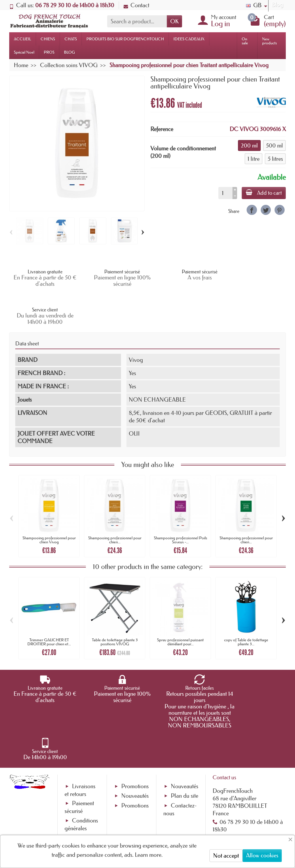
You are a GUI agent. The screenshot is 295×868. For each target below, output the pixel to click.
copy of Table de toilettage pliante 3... (246, 604)
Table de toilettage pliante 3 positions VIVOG (115, 604)
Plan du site (185, 733)
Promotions (135, 723)
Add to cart (263, 193)
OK (174, 21)
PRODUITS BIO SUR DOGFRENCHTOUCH (125, 39)
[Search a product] (137, 21)
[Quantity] (224, 193)
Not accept (226, 856)
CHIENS (48, 39)
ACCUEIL (22, 39)
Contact (136, 5)
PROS (49, 52)
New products (270, 41)
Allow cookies (262, 855)
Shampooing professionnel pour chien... (115, 502)
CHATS (71, 39)
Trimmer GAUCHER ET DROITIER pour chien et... (49, 604)
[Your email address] (130, 820)
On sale (245, 41)
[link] (252, 210)
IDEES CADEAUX (189, 39)
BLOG (69, 52)
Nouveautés (135, 733)
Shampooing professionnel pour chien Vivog (49, 502)
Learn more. (149, 855)
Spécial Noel (24, 52)
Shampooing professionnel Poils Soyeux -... (180, 502)
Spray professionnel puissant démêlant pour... (180, 604)
